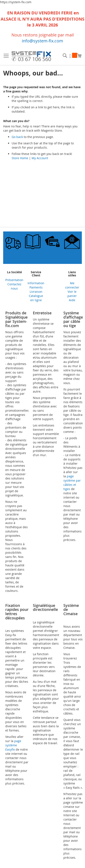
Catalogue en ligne (36, 298)
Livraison (36, 292)
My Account (40, 158)
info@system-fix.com (42, 41)
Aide (72, 300)
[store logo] (31, 57)
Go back (17, 137)
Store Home (20, 158)
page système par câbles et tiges (72, 483)
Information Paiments (36, 285)
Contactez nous (14, 286)
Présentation (14, 280)
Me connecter (72, 285)
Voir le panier (72, 294)
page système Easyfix (13, 745)
